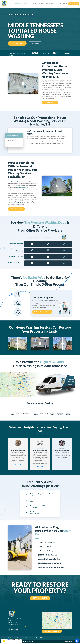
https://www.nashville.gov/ (15, 182)
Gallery (34, 4)
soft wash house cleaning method (24, 187)
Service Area (41, 4)
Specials (53, 4)
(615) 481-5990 (38, 43)
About (11, 4)
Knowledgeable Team (12, 136)
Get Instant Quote (54, 632)
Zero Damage (10, 140)
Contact (65, 4)
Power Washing (35, 638)
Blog (60, 4)
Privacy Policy (69, 642)
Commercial (27, 4)
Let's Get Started (42, 312)
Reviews (48, 4)
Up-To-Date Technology (13, 145)
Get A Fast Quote (74, 4)
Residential (18, 4)
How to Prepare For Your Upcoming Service (18, 627)
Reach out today (17, 203)
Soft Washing (43, 638)
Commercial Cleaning (25, 638)
